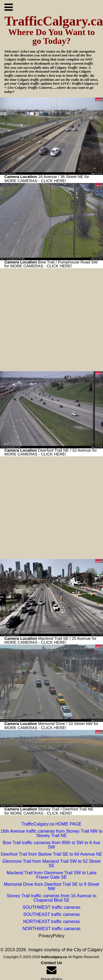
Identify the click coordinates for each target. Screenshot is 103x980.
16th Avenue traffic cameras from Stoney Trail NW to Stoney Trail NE (51, 833)
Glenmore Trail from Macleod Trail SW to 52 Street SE (51, 863)
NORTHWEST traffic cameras (51, 929)
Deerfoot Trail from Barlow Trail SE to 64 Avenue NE (52, 854)
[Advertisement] (51, 319)
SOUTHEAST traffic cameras (52, 914)
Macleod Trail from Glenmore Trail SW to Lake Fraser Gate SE (51, 875)
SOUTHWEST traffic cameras (52, 907)
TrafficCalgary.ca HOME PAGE (51, 824)
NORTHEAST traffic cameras (51, 922)
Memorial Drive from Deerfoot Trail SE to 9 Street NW (52, 886)
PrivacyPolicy (51, 936)
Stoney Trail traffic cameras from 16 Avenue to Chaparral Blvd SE (51, 898)
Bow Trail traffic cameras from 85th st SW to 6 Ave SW (51, 845)
